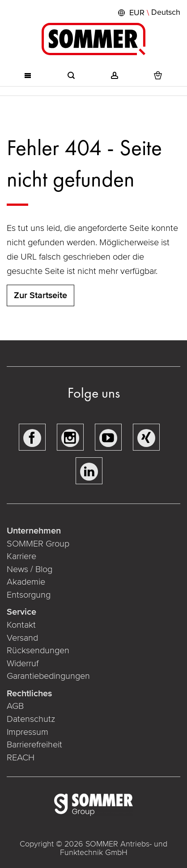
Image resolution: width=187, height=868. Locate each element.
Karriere (21, 556)
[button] (148, 13)
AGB (15, 706)
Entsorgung (29, 595)
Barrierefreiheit (34, 745)
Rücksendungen (38, 651)
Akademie (27, 582)
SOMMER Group (38, 544)
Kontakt (21, 625)
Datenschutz (31, 719)
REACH (21, 758)
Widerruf (23, 664)
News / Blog (30, 569)
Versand (22, 638)
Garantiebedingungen (48, 676)
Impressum (28, 732)
